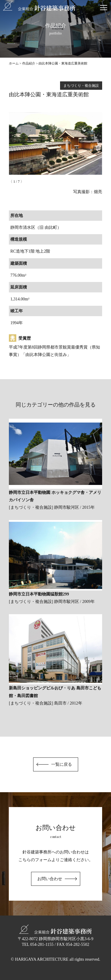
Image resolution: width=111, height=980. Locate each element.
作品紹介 (29, 63)
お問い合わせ (50, 879)
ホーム (14, 63)
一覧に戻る (62, 764)
